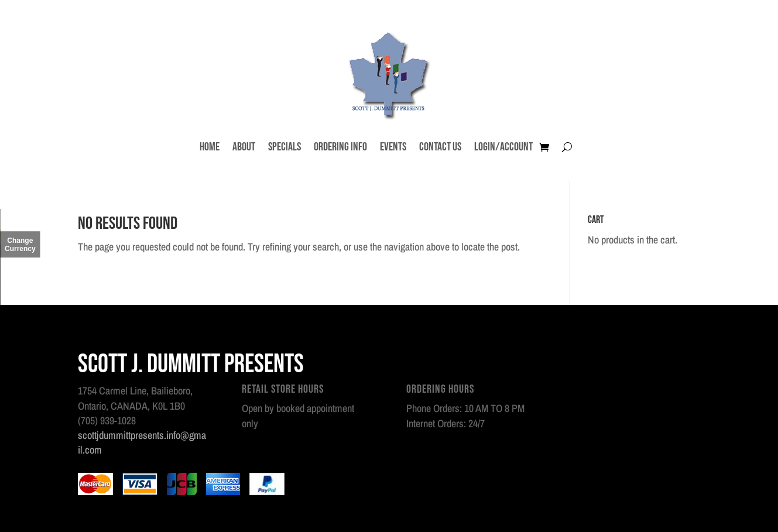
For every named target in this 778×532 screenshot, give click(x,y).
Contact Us (440, 147)
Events (393, 147)
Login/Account (503, 147)
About (244, 147)
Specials (285, 147)
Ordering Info (340, 147)
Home (210, 147)
